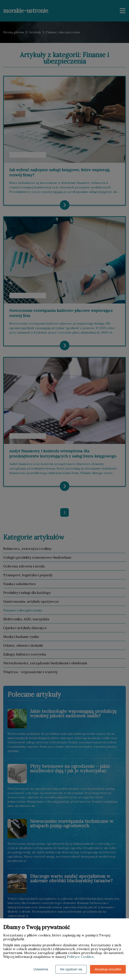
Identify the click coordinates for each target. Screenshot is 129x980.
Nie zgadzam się (71, 969)
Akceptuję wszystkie (108, 969)
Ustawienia (41, 969)
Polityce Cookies (80, 957)
